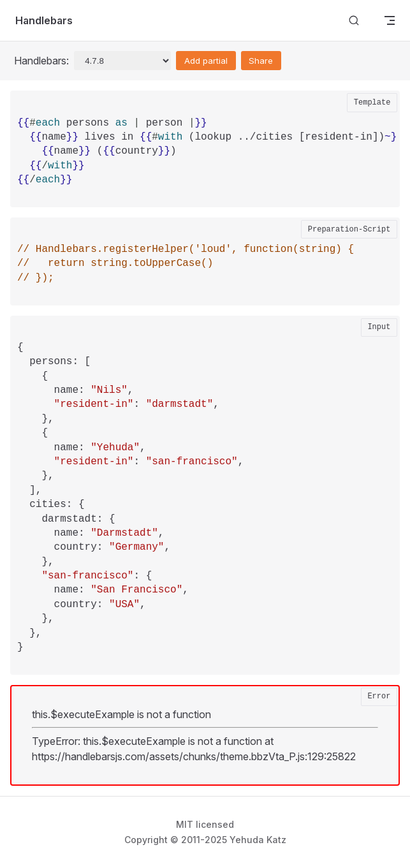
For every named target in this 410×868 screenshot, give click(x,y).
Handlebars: (41, 61)
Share (261, 61)
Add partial (206, 61)
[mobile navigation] (390, 20)
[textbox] (209, 159)
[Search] (354, 21)
